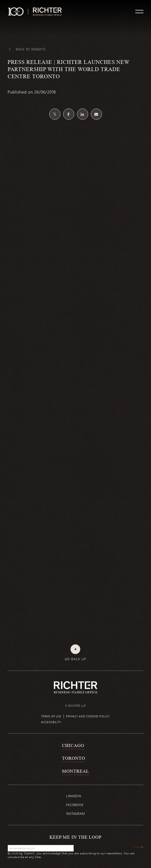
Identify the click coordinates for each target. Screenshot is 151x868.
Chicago (73, 745)
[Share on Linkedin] (83, 114)
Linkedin (74, 796)
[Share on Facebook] (69, 114)
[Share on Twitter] (55, 114)
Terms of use (51, 716)
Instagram (75, 814)
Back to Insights (31, 49)
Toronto (73, 758)
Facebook (75, 805)
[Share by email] (96, 114)
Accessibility (51, 722)
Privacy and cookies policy (88, 716)
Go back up (75, 659)
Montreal (75, 771)
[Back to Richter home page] (76, 687)
